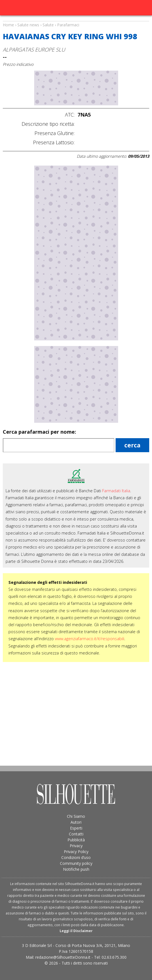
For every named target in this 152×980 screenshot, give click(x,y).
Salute (48, 25)
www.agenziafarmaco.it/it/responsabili (90, 639)
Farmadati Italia (116, 491)
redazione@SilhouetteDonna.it (63, 957)
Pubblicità (76, 840)
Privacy (76, 846)
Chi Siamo (76, 816)
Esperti (76, 828)
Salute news (76, 20)
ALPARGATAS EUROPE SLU (34, 49)
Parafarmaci (68, 25)
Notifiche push (76, 869)
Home (8, 25)
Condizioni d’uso (76, 857)
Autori (76, 822)
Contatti (76, 834)
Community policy (76, 863)
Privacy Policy (76, 852)
